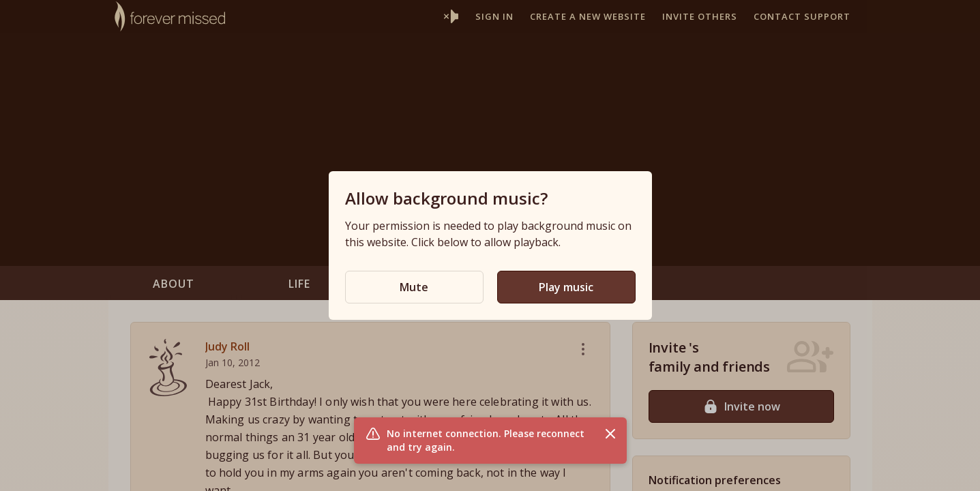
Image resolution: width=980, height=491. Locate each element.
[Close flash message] (610, 434)
